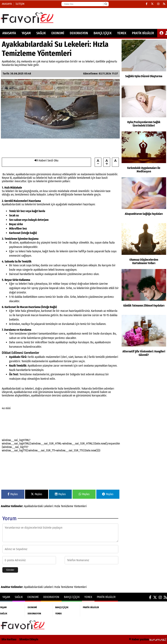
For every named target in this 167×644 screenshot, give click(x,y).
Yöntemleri (80, 506)
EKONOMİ (58, 33)
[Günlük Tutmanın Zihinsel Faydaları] (144, 291)
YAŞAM (26, 33)
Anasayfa (7, 4)
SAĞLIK (41, 33)
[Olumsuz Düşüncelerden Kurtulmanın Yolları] (144, 245)
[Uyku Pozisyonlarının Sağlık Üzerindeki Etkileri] (144, 108)
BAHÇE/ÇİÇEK (103, 33)
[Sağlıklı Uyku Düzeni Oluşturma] (144, 62)
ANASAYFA (9, 33)
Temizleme (67, 506)
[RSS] (164, 4)
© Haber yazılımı (148, 639)
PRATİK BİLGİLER (143, 33)
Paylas (13, 494)
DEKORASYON (79, 33)
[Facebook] (147, 4)
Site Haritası (9, 639)
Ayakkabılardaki (33, 506)
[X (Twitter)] (152, 4)
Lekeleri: (49, 506)
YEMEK (122, 33)
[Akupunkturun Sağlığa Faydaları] (144, 199)
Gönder (10, 570)
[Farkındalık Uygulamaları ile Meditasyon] (144, 153)
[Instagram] (158, 4)
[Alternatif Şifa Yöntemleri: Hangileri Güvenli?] (144, 337)
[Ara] (106, 4)
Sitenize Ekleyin (29, 639)
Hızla (57, 506)
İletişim (20, 4)
